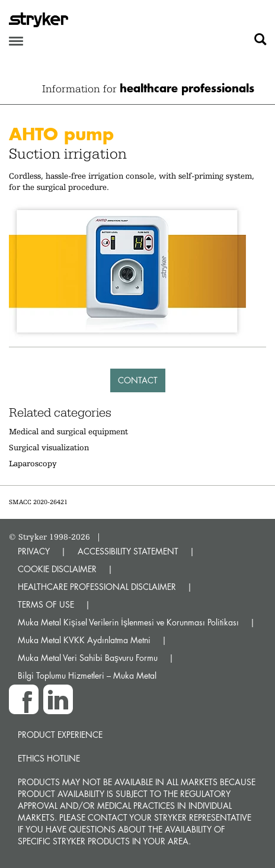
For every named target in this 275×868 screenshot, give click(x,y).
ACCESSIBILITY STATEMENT (128, 551)
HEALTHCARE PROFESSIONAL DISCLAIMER (97, 587)
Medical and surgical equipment (68, 431)
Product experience (60, 735)
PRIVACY (34, 551)
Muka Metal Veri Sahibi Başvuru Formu (88, 658)
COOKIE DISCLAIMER (57, 569)
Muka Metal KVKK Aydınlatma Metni (84, 640)
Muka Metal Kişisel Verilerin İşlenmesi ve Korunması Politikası (128, 622)
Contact (138, 380)
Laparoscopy (33, 463)
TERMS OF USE (46, 604)
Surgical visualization (49, 447)
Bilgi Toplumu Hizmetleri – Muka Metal (87, 675)
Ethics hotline (49, 758)
